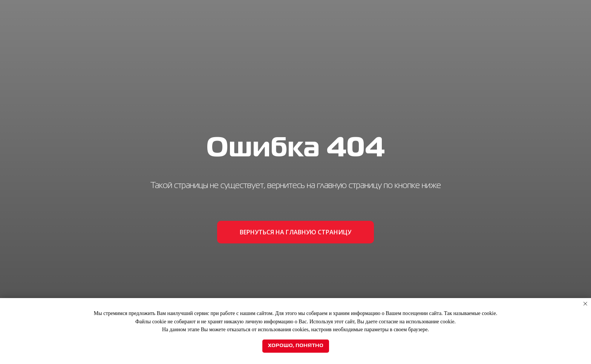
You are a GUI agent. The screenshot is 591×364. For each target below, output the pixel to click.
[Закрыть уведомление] (585, 304)
